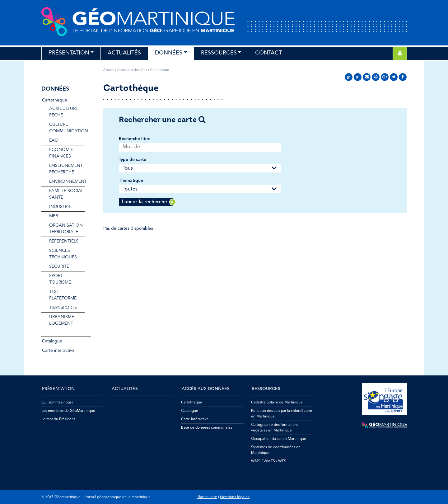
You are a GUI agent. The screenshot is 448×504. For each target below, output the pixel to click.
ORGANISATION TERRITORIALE (66, 229)
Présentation (69, 53)
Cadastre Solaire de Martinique (277, 403)
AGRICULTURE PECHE (64, 112)
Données (169, 53)
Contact (268, 53)
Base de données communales (207, 428)
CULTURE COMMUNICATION (67, 128)
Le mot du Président (58, 419)
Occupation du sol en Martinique (279, 439)
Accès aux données (132, 70)
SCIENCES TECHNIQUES (63, 254)
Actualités (124, 53)
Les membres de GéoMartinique (68, 411)
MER (54, 216)
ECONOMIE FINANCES (61, 153)
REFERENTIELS (64, 241)
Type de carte (133, 160)
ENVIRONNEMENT (67, 181)
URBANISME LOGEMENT (62, 320)
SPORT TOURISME (60, 279)
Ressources (219, 53)
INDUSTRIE (60, 207)
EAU (54, 140)
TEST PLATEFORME (63, 295)
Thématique (131, 181)
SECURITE (59, 266)
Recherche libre (135, 139)
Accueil (109, 70)
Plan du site (207, 497)
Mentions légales (235, 497)
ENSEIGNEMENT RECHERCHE (66, 169)
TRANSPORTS (63, 308)
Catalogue (52, 341)
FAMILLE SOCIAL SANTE (66, 194)
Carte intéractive (58, 351)
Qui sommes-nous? (57, 403)
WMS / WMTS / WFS (269, 461)
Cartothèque (55, 100)
